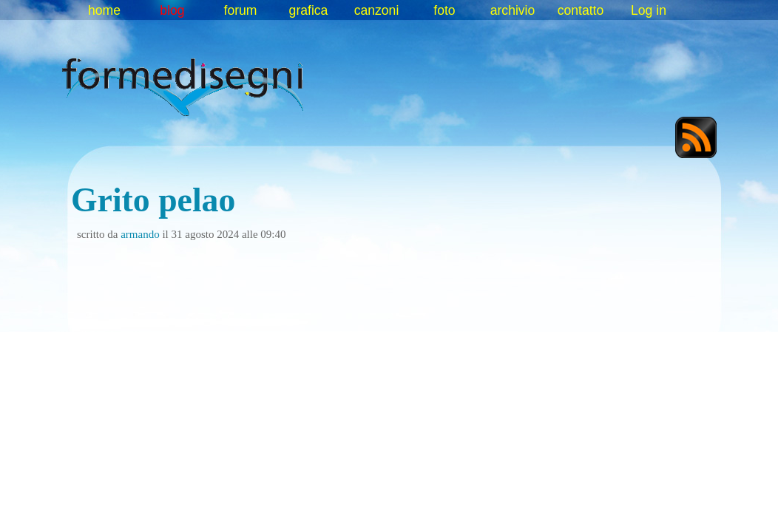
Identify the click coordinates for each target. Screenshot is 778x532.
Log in (649, 10)
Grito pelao (153, 200)
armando (140, 234)
